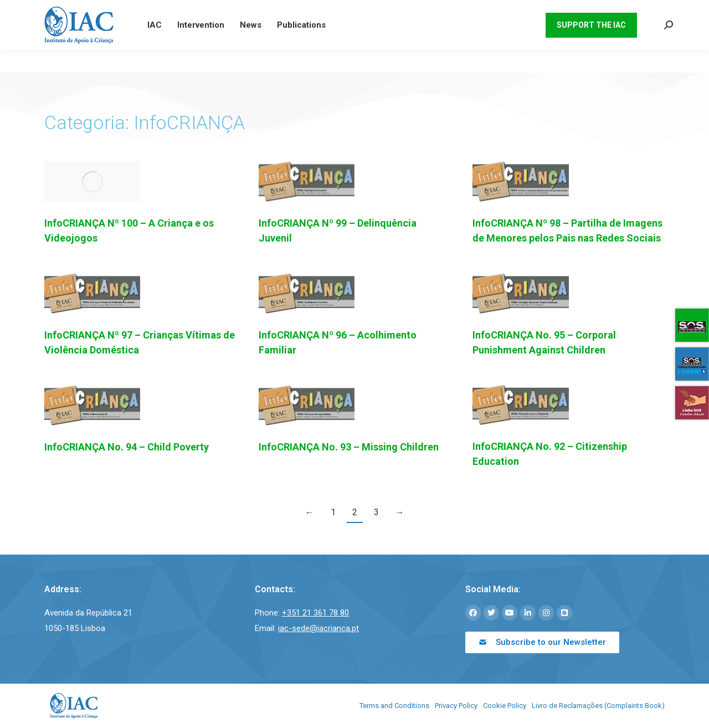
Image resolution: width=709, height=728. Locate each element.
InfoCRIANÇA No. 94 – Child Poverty (127, 447)
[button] (542, 642)
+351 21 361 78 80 (315, 613)
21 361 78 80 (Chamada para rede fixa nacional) (120, 11)
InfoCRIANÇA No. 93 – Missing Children (349, 447)
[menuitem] (526, 11)
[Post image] (92, 181)
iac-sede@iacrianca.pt (260, 11)
